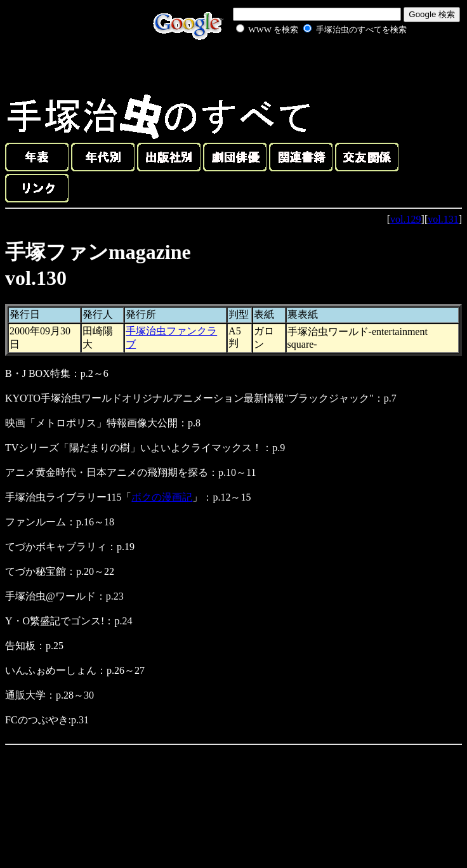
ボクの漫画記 (162, 497)
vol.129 (405, 219)
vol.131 (443, 219)
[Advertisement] (307, 66)
